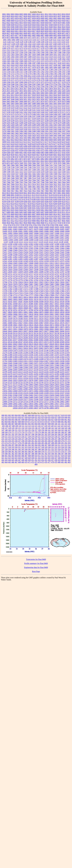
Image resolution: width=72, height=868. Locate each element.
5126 (42, 108)
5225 (59, 118)
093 (33, 424)
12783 (41, 280)
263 (39, 441)
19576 (62, 323)
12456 (52, 255)
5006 (51, 93)
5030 (13, 97)
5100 (9, 106)
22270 (10, 374)
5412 (38, 133)
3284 (68, 91)
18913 (52, 312)
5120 (17, 108)
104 (69, 424)
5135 (8, 110)
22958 (62, 387)
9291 (30, 219)
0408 (51, 21)
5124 (34, 108)
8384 (21, 208)
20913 (15, 348)
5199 (42, 116)
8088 (8, 195)
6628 (4, 155)
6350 (59, 148)
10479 (36, 229)
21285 (10, 353)
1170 (63, 44)
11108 (11, 242)
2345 (34, 84)
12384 (67, 246)
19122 (52, 316)
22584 (52, 378)
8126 (42, 195)
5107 (38, 106)
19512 (52, 323)
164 (59, 430)
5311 (21, 127)
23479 (15, 397)
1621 (68, 63)
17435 (46, 291)
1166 (46, 44)
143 (59, 428)
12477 (57, 257)
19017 (26, 314)
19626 (36, 325)
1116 (34, 40)
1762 (42, 72)
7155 (55, 167)
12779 (20, 280)
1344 (42, 52)
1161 (25, 44)
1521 (13, 59)
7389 (21, 176)
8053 (38, 193)
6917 (21, 161)
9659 (25, 223)
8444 (21, 210)
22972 (10, 389)
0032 (42, 16)
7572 (51, 180)
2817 (25, 89)
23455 (67, 395)
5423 (17, 135)
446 (16, 460)
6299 (30, 146)
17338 (57, 289)
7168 (34, 170)
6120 (38, 142)
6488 (51, 153)
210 (3, 437)
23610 (57, 399)
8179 (30, 199)
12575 (62, 261)
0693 (59, 29)
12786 (57, 280)
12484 (26, 259)
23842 (15, 404)
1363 (13, 55)
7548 (64, 178)
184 (56, 432)
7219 (42, 172)
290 (59, 443)
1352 (8, 55)
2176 (34, 80)
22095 (15, 370)
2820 (38, 89)
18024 (31, 297)
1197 (21, 46)
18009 (15, 297)
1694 (25, 69)
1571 (34, 61)
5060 (55, 99)
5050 (21, 99)
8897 (34, 214)
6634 (30, 155)
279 (23, 443)
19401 (5, 323)
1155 (67, 42)
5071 (30, 101)
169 (6, 432)
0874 (4, 35)
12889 (67, 285)
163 (56, 430)
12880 (26, 285)
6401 (21, 153)
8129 (51, 195)
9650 (8, 223)
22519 (5, 378)
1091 (5, 40)
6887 (59, 159)
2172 (17, 80)
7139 (17, 167)
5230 (13, 121)
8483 (21, 212)
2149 (59, 76)
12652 (57, 270)
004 (16, 415)
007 (26, 415)
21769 (62, 359)
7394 (25, 176)
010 (36, 415)
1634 (42, 65)
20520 (52, 340)
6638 (42, 155)
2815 (17, 89)
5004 (42, 93)
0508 (8, 25)
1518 (68, 57)
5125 (38, 108)
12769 (52, 278)
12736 (20, 276)
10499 (5, 231)
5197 (34, 116)
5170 (59, 112)
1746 (42, 69)
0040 (64, 16)
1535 (47, 59)
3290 (25, 93)
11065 (67, 236)
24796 (46, 408)
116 (39, 426)
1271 (13, 48)
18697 (41, 308)
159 (43, 430)
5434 (42, 135)
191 (10, 434)
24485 (67, 406)
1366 (25, 55)
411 (39, 456)
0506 (68, 23)
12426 (20, 253)
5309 (13, 127)
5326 (8, 129)
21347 (52, 353)
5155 (64, 110)
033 (43, 417)
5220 (38, 118)
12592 (67, 261)
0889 (51, 35)
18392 (41, 304)
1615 (47, 63)
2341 (17, 84)
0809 (8, 31)
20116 (20, 333)
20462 (31, 340)
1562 (64, 59)
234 (13, 439)
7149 (30, 167)
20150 (5, 336)
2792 (38, 87)
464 (6, 462)
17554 (41, 293)
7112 (68, 165)
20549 (26, 342)
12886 (57, 285)
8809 (13, 214)
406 (23, 456)
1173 (8, 46)
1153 (59, 42)
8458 (38, 210)
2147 (51, 76)
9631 (47, 221)
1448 (42, 55)
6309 (4, 148)
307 (46, 445)
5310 (17, 127)
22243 (52, 372)
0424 (13, 23)
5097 (68, 104)
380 (6, 454)
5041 (59, 97)
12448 (10, 255)
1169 (59, 44)
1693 (21, 69)
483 (69, 462)
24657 (36, 408)
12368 (57, 244)
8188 (55, 199)
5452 (17, 138)
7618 (42, 184)
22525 (10, 378)
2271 (34, 82)
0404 (34, 21)
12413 (36, 250)
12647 (31, 270)
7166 (25, 170)
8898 (38, 214)
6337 (42, 148)
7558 (21, 180)
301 (26, 445)
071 (29, 422)
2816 (21, 89)
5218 (34, 118)
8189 (59, 199)
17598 (52, 293)
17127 (36, 287)
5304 (59, 125)
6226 (21, 144)
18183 (62, 299)
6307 (64, 146)
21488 (5, 357)
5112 (55, 106)
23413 (36, 395)
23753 (41, 402)
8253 (68, 204)
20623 (41, 344)
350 (46, 449)
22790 (26, 385)
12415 (41, 250)
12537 (62, 259)
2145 (42, 76)
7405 (42, 176)
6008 (42, 138)
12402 (57, 248)
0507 (4, 25)
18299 (31, 302)
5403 (21, 133)
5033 (25, 97)
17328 (52, 289)
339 (10, 449)
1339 (25, 52)
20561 (31, 342)
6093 (47, 140)
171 (13, 432)
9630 (42, 221)
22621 (67, 378)
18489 (15, 306)
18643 (10, 308)
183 (53, 432)
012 (43, 415)
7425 (64, 176)
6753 (42, 157)
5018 (34, 95)
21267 (67, 350)
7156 (59, 167)
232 (6, 439)
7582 (68, 180)
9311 (8, 221)
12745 (46, 276)
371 (46, 452)
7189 (4, 172)
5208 (59, 116)
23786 (57, 402)
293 (69, 443)
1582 (13, 63)
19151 (5, 319)
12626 (57, 265)
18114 (41, 299)
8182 (38, 199)
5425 (25, 135)
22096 (20, 370)
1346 (51, 52)
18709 (46, 308)
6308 (68, 146)
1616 (51, 63)
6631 (17, 155)
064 (6, 422)
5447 (64, 135)
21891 (5, 365)
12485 (31, 259)
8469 (55, 210)
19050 (46, 314)
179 (39, 432)
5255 (47, 123)
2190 (8, 82)
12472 (36, 257)
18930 (62, 312)
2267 (17, 82)
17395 (20, 291)
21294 (26, 353)
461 (66, 460)
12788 (67, 280)
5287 (21, 125)
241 (36, 439)
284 (39, 443)
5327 (13, 129)
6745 (8, 157)
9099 (34, 216)
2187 (64, 80)
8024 (13, 193)
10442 (36, 227)
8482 (17, 212)
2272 (38, 82)
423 (10, 458)
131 (20, 428)
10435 (15, 227)
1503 (17, 57)
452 (36, 460)
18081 (5, 299)
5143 (42, 110)
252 (3, 441)
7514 (34, 178)
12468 (26, 257)
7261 (30, 174)
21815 (31, 361)
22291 (31, 374)
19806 (36, 327)
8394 (47, 208)
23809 (10, 404)
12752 (10, 278)
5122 (25, 108)
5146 (55, 110)
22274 (15, 374)
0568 (51, 25)
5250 (30, 123)
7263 (38, 174)
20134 (36, 333)
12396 (36, 248)
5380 (8, 131)
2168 (68, 78)
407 (26, 456)
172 (16, 432)
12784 (46, 280)
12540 (67, 259)
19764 (31, 327)
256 (16, 441)
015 (52, 415)
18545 (26, 306)
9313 (17, 221)
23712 (15, 402)
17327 (46, 289)
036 (53, 417)
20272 (15, 338)
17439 (52, 291)
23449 (57, 395)
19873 (57, 327)
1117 (38, 40)
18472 (10, 306)
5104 (26, 106)
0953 (68, 35)
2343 (25, 84)
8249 (59, 204)
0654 (34, 29)
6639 (47, 155)
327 (39, 447)
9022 (68, 214)
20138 (57, 333)
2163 (47, 78)
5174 (8, 114)
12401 (52, 248)
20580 (57, 342)
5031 (17, 97)
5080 (68, 101)
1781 (38, 74)
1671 (8, 67)
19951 (15, 329)
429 (29, 458)
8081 (59, 193)
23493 (36, 397)
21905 (20, 365)
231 (3, 439)
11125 (56, 242)
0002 (8, 14)
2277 (59, 82)
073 (36, 422)
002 (10, 415)
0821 (17, 31)
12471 (31, 257)
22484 (41, 376)
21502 (31, 357)
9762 (35, 225)
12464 (20, 257)
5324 (68, 127)
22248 (57, 372)
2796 (51, 87)
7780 (34, 189)
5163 (30, 112)
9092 (17, 216)
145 (66, 428)
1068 (21, 38)
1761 (38, 72)
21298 (31, 353)
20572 (41, 342)
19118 (46, 316)
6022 (8, 140)
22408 (62, 374)
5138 (21, 110)
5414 (47, 133)
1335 (8, 52)
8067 (51, 193)
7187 (64, 170)
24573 (26, 408)
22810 (41, 385)
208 (66, 434)
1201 (38, 46)
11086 (46, 238)
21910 (26, 365)
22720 (62, 380)
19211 (36, 319)
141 (53, 428)
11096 (16, 240)
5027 (68, 95)
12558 (46, 261)
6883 (47, 159)
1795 (21, 76)
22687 (36, 380)
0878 (21, 35)
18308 (41, 302)
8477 (4, 212)
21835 (57, 361)
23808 (5, 404)
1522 (17, 59)
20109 (10, 333)
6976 (17, 163)
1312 (4, 50)
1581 (8, 63)
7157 (64, 167)
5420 (4, 135)
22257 (67, 372)
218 (29, 437)
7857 (13, 191)
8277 (13, 206)
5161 (21, 112)
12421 (5, 253)
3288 (17, 93)
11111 (21, 242)
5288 (25, 125)
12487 (36, 259)
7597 (38, 182)
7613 (30, 184)
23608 (52, 399)
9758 (22, 225)
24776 (41, 408)
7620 (51, 184)
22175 (57, 370)
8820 (17, 214)
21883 (57, 363)
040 (66, 417)
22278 (20, 374)
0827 (34, 31)
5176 (17, 114)
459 (59, 460)
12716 (26, 274)
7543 (51, 178)
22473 (26, 376)
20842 (62, 346)
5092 (51, 104)
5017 (30, 95)
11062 (56, 236)
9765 (48, 225)
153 (23, 430)
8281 (21, 206)
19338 (26, 321)
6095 (55, 140)
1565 (8, 61)
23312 (52, 393)
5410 (30, 133)
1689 (8, 69)
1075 (30, 38)
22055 (46, 368)
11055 (41, 236)
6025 (21, 140)
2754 (55, 84)
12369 (62, 244)
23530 (67, 397)
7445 (8, 178)
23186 (15, 393)
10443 (41, 227)
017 (59, 415)
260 (29, 441)
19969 (20, 329)
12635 (36, 267)
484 (36, 464)
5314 (25, 127)
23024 (36, 389)
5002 (34, 93)
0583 (8, 27)
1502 (13, 57)
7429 (4, 178)
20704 (31, 346)
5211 (4, 118)
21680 (36, 359)
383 (16, 454)
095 (39, 424)
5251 (34, 123)
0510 (17, 25)
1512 (42, 57)
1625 (17, 65)
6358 (21, 150)
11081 (26, 238)
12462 (15, 257)
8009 (68, 191)
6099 (4, 142)
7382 (13, 176)
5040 (55, 97)
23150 (5, 393)
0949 (64, 35)
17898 (52, 295)
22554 (26, 378)
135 (33, 428)
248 (59, 439)
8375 (64, 206)
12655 (5, 272)
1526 (34, 59)
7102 (55, 165)
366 (29, 452)
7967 (42, 191)
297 (13, 445)
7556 (13, 180)
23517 (57, 397)
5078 (59, 101)
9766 (52, 225)
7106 (59, 165)
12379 (41, 246)
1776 (17, 74)
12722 (36, 274)
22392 (57, 374)
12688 (31, 272)
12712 (15, 274)
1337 (17, 52)
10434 (10, 227)
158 (39, 430)
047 (20, 420)
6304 (51, 146)
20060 (36, 331)
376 (63, 452)
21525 (41, 357)
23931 (62, 404)
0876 (13, 35)
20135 (41, 333)
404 (16, 456)
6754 (47, 157)
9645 (68, 221)
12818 (20, 282)
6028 (34, 140)
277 (16, 443)
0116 (17, 21)
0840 (17, 33)
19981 (36, 329)
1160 (21, 44)
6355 (8, 150)
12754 (15, 278)
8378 (68, 206)
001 (6, 415)
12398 (41, 248)
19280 (57, 319)
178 (36, 432)
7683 (4, 189)
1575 (51, 61)
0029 (30, 16)
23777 (46, 402)
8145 (17, 197)
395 (56, 454)
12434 (52, 253)
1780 (34, 74)
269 (59, 441)
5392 (51, 131)
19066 (67, 314)
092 (29, 424)
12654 (67, 270)
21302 (36, 353)
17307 (31, 289)
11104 (56, 240)
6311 (13, 148)
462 (69, 460)
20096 (62, 331)
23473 (10, 397)
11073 (10, 238)
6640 (51, 155)
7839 (64, 189)
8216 (21, 204)
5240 (55, 121)
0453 (21, 23)
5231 (17, 121)
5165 (38, 112)
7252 (4, 174)
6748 (21, 157)
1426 (34, 55)
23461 (5, 397)
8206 (47, 201)
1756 (17, 72)
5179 (30, 114)
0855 (47, 33)
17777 (31, 295)
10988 (57, 231)
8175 (17, 199)
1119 (46, 40)
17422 (31, 291)
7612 (25, 184)
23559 (20, 399)
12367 (52, 244)
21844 (5, 363)
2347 (42, 84)
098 (49, 424)
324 (29, 447)
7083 (8, 165)
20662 (10, 346)
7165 (21, 170)
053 (39, 420)
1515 (55, 57)
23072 (26, 391)
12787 (62, 280)
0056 (25, 18)
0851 (30, 33)
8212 (4, 204)
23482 (20, 397)
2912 (64, 89)
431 (36, 458)
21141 (36, 350)
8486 (30, 212)
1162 (30, 44)
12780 (26, 280)
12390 (20, 248)
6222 (4, 144)
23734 (26, 402)
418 (62, 456)
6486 (47, 153)
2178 (38, 80)
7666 (47, 187)
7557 (17, 180)
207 (63, 434)
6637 (38, 155)
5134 (4, 110)
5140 (30, 110)
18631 (5, 308)
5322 (59, 127)
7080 (64, 163)
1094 (17, 40)
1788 (68, 74)
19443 (31, 323)
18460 (67, 304)
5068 (21, 101)
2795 (47, 87)
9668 (42, 223)
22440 (10, 376)
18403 (46, 304)
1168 (55, 44)
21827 (46, 361)
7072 (42, 163)
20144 (62, 333)
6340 (55, 148)
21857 (20, 363)
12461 (10, 257)
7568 (42, 180)
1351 (4, 55)
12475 (46, 257)
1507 (25, 57)
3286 (8, 93)
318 (10, 447)
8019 (8, 193)
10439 (31, 227)
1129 (21, 42)
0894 (59, 35)
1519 (4, 59)
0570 (59, 25)
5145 (51, 110)
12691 (36, 272)
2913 (68, 89)
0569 (55, 25)
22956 (57, 387)
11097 (21, 240)
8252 (64, 204)
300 (23, 445)
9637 (59, 221)
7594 (25, 182)
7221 (51, 172)
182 (49, 432)
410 (36, 456)
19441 (26, 323)
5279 (59, 123)
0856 (51, 33)
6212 (55, 142)
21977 (10, 368)
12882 (36, 285)
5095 (64, 104)
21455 (41, 355)
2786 (13, 87)
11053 (31, 236)
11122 (51, 242)
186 (63, 432)
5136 (13, 110)
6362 (38, 150)
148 (6, 430)
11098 (26, 240)
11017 (5, 236)
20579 (52, 342)
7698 (13, 189)
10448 (46, 227)
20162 (10, 336)
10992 (10, 233)
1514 (51, 57)
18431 (57, 304)
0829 (42, 31)
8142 (4, 197)
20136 (46, 333)
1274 (25, 48)
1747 (47, 69)
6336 (38, 148)
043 (6, 420)
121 (55, 426)
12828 (5, 285)
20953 (36, 348)
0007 (30, 14)
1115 (30, 40)
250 (66, 439)
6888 (64, 159)
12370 (67, 244)
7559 (25, 180)
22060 (52, 368)
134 (29, 428)
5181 (38, 114)
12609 (36, 263)
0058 (34, 18)
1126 (9, 42)
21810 (20, 361)
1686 (64, 67)
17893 (46, 295)
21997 (31, 368)
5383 (17, 131)
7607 (8, 184)
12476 (52, 257)
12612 (52, 263)
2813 (8, 89)
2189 (4, 82)
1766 (59, 72)
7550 (68, 178)
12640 (62, 267)
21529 (46, 357)
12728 (62, 274)
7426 (68, 176)
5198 (38, 116)
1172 (4, 46)
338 (6, 449)
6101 (9, 142)
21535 (52, 357)
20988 (57, 348)
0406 (42, 21)
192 (13, 434)
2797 (55, 87)
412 (43, 456)
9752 (5, 225)
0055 (21, 18)
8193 (68, 199)
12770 (57, 278)
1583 (17, 63)
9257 (59, 216)
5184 (51, 114)
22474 (31, 376)
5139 (25, 110)
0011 (42, 14)
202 (46, 434)
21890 (67, 363)
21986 (20, 368)
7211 (17, 172)
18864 (36, 312)
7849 (4, 191)
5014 (17, 95)
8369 (51, 206)
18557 (36, 306)
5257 (51, 123)
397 (63, 454)
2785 (8, 87)
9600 (34, 221)
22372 (52, 374)
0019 (4, 16)
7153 (47, 167)
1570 (30, 61)
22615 (62, 378)
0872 (64, 33)
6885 (55, 159)
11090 (56, 238)
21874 (41, 363)
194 (20, 434)
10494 (57, 229)
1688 (4, 69)
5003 (38, 93)
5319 (47, 127)
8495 (38, 212)
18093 (15, 299)
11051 (26, 236)
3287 (13, 93)
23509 (46, 397)
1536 (51, 59)
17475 (67, 291)
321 (20, 447)
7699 (17, 189)
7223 (59, 172)
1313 (8, 50)
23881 (52, 404)
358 (3, 452)
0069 (13, 21)
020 (69, 415)
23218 (26, 393)
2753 (51, 84)
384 (20, 454)
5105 (30, 106)
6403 (25, 153)
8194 (4, 201)
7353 (64, 174)
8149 (25, 197)
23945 (10, 406)
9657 (21, 223)
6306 (59, 146)
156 (33, 430)
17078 (26, 287)
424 (13, 458)
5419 (68, 133)
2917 (17, 91)
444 (10, 460)
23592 (31, 399)
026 (20, 417)
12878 (15, 285)
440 (66, 458)
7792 (42, 189)
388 (33, 454)
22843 (62, 385)
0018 (68, 14)
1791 (13, 76)
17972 (10, 297)
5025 (59, 95)
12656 (10, 272)
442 (3, 460)
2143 (34, 76)
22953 (52, 387)
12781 (31, 280)
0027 (21, 16)
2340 (13, 84)
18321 (52, 302)
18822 (67, 310)
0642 (59, 27)
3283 (64, 91)
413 (46, 456)
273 (3, 443)
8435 (13, 210)
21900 (10, 365)
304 (36, 445)
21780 (67, 359)
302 (29, 445)
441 (69, 458)
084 (3, 424)
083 (69, 422)
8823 (21, 214)
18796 (41, 310)
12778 (15, 280)
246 (53, 439)
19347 (36, 321)
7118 (4, 167)
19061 (52, 314)
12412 (31, 250)
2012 (30, 76)
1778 (25, 74)
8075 (55, 193)
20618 (26, 344)
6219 (63, 142)
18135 (46, 299)
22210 (15, 372)
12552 (41, 261)
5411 (34, 133)
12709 (5, 274)
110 (20, 426)
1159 (17, 44)
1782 (42, 74)
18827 (5, 312)
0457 (38, 23)
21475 (57, 355)
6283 (13, 146)
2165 (55, 78)
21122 (31, 350)
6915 (13, 161)
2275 (51, 82)
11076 (21, 238)
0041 (68, 16)
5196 (30, 116)
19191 (26, 319)
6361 (34, 150)
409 (33, 456)
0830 (47, 31)
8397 (55, 208)
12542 (10, 261)
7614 (34, 184)
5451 (13, 138)
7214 (30, 172)
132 (23, 428)
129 (13, 428)
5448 (68, 135)
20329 (41, 338)
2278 (64, 82)
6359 (25, 150)
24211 (46, 406)
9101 (38, 216)
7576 (59, 180)
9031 (4, 216)
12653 (62, 270)
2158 (30, 78)
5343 (51, 129)
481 (63, 462)
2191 (13, 82)
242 (39, 439)
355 (63, 449)
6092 (42, 140)
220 (36, 437)
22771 (10, 385)
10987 (52, 231)
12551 (36, 261)
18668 (26, 308)
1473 (4, 57)
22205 (10, 372)
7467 (21, 178)
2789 (25, 87)
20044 (15, 331)
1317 (25, 50)
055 (46, 420)
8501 (55, 212)
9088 (8, 216)
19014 (20, 314)
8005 (59, 191)
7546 (55, 178)
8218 (30, 204)
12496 (52, 259)
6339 (51, 148)
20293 (31, 338)
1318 (30, 50)
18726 (57, 308)
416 (56, 456)
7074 (47, 163)
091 (26, 424)
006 (23, 415)
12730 (5, 276)
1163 (34, 44)
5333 (38, 129)
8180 (34, 199)
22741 (31, 382)
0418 (55, 21)
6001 (30, 138)
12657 (15, 272)
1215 (59, 46)
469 (23, 462)
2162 (42, 78)
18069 (67, 297)
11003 (47, 233)
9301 (51, 219)
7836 (59, 189)
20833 (57, 346)
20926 (26, 348)
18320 (46, 302)
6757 (59, 157)
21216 (57, 350)
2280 (4, 84)
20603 (15, 344)
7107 (64, 165)
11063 (62, 236)
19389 (62, 321)
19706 (62, 325)
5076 (51, 101)
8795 (8, 214)
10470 (26, 229)
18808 (46, 310)
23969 (31, 406)
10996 (26, 233)
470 (26, 462)
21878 (46, 363)
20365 (10, 340)
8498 (47, 212)
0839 (13, 33)
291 (63, 443)
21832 (52, 361)
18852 (20, 312)
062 (69, 420)
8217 (25, 204)
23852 (26, 404)
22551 (20, 378)
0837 (8, 33)
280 (26, 443)
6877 (30, 159)
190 (6, 434)
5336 (47, 129)
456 (49, 460)
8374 (59, 206)
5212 (8, 118)
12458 (62, 255)
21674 (26, 359)
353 (56, 449)
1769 (4, 74)
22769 (5, 385)
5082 (8, 104)
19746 (20, 327)
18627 (67, 306)
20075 (41, 331)
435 (49, 458)
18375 (26, 304)
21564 (62, 357)
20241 (57, 336)
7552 (4, 180)
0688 (38, 29)
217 (26, 437)
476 (46, 462)
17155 (46, 287)
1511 (38, 57)
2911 (59, 89)
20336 (52, 338)
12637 (46, 267)
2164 (51, 78)
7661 (34, 187)
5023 (51, 95)
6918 (25, 161)
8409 (4, 210)
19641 (41, 325)
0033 (47, 16)
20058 (31, 331)
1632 (34, 65)
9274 (13, 219)
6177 (46, 142)
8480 (8, 212)
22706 (52, 380)
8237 (47, 204)
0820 (13, 31)
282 (33, 443)
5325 (4, 129)
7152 (42, 167)
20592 (67, 342)
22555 (31, 378)
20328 (36, 338)
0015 (59, 14)
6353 (68, 148)
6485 (42, 153)
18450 (62, 304)
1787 (64, 74)
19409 (10, 323)
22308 (41, 374)
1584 (21, 63)
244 (46, 439)
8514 (68, 212)
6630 (13, 155)
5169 (55, 112)
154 (26, 430)
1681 (42, 67)
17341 (62, 289)
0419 (59, 21)
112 (26, 426)
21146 (46, 350)
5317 (38, 127)
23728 (20, 402)
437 (56, 458)
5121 (21, 108)
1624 (13, 65)
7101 (51, 165)
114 (33, 426)
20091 (57, 331)
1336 (13, 52)
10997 (31, 233)
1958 (25, 76)
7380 (8, 176)
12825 (57, 282)
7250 (64, 172)
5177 (21, 114)
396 (59, 454)
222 (43, 437)
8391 (34, 208)
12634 (31, 267)
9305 (68, 219)
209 (69, 434)
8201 (30, 201)
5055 (38, 99)
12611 (46, 263)
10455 (57, 227)
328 (43, 447)
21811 (26, 361)
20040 (5, 331)
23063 (10, 391)
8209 (59, 201)
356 (66, 449)
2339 (8, 84)
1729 (38, 69)
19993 (41, 329)
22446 (15, 376)
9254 (51, 216)
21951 (52, 365)
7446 (13, 178)
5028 (4, 97)
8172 (4, 199)
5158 (8, 112)
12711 (10, 274)
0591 (21, 27)
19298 (67, 319)
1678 (34, 67)
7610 (17, 184)
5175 (13, 114)
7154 (51, 167)
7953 (34, 191)
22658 (20, 380)
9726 (51, 223)
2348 (47, 84)
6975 (13, 163)
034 (46, 417)
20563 (36, 342)
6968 (68, 161)
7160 (8, 170)
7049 (21, 163)
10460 (5, 229)
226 (56, 437)
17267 (20, 289)
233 (10, 439)
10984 (36, 231)
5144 (47, 110)
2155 (17, 78)
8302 (34, 206)
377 (66, 452)
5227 (68, 118)
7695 (8, 189)
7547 (59, 178)
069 (23, 422)
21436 (31, 355)
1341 (34, 52)
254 (10, 441)
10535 (10, 231)
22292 (36, 374)
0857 (55, 33)
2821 (42, 89)
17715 (15, 295)
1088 (59, 38)
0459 (47, 23)
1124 (67, 40)
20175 (20, 336)
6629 (8, 155)
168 (3, 432)
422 (6, 458)
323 (26, 447)
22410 (67, 374)
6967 (64, 161)
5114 (64, 106)
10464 (20, 229)
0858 (59, 33)
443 (6, 460)
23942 (5, 406)
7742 (30, 189)
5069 (25, 101)
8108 (17, 195)
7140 (21, 167)
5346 (59, 129)
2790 (30, 87)
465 (10, 462)
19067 (5, 316)
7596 (34, 182)
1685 (59, 67)
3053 (21, 91)
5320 (51, 127)
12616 (5, 265)
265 (46, 441)
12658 (20, 272)
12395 (31, 248)
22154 (41, 370)
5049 (17, 99)
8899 (42, 214)
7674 (64, 187)
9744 (59, 223)
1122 (59, 40)
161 (49, 430)
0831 (51, 31)
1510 (34, 57)
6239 (38, 144)
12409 (15, 250)
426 (20, 458)
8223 (34, 204)
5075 (47, 101)
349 (43, 449)
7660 (30, 187)
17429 (41, 291)
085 (6, 424)
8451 (34, 210)
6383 (55, 150)
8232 (42, 204)
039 (63, 417)
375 (59, 452)
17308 (36, 289)
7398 (30, 176)
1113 (22, 40)
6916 (17, 161)
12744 (41, 276)
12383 (62, 246)
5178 (25, 114)
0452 (17, 23)
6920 (34, 161)
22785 (20, 385)
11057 (46, 236)
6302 (42, 146)
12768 (46, 278)
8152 (34, 197)
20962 (41, 348)
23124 (62, 391)
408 (29, 456)
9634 (55, 221)
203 (49, 434)
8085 (68, 193)
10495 (62, 229)
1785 (55, 74)
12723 (41, 274)
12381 (52, 246)
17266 (15, 289)
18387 (36, 304)
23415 (41, 395)
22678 (31, 380)
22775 (15, 385)
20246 (62, 336)
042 (3, 420)
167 (69, 430)
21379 (67, 353)
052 (36, 420)
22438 (5, 376)
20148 (67, 333)
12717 (31, 274)
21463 (46, 355)
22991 (31, 389)
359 (6, 452)
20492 (41, 340)
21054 (10, 350)
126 (3, 428)
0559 (30, 25)
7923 (25, 191)
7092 (38, 165)
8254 (4, 206)
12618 (15, 265)
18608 (62, 306)
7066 (34, 163)
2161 (38, 78)
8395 (51, 208)
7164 (17, 170)
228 (62, 437)
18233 (5, 302)
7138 (13, 167)
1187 (13, 46)
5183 (47, 114)
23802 (62, 402)
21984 (15, 368)
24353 (57, 406)
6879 (34, 159)
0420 (64, 21)
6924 (51, 161)
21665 (15, 359)
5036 (38, 97)
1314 (13, 50)
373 (53, 452)
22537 (15, 378)
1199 (29, 46)
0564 (34, 25)
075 (43, 422)
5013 (13, 95)
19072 (10, 316)
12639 (57, 267)
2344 (30, 84)
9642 (64, 221)
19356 (41, 321)
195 (23, 434)
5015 (21, 95)
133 (26, 428)
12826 (62, 282)
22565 (41, 378)
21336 (46, 353)
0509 (13, 25)
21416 (15, 355)
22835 (57, 385)
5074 (42, 101)
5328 (17, 129)
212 (9, 437)
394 (53, 454)
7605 (68, 182)
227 (59, 437)
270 (63, 441)
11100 (36, 240)
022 (6, 417)
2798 (59, 87)
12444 (57, 253)
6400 (17, 153)
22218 (26, 372)
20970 (46, 348)
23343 (67, 393)
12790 (5, 282)
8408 (68, 208)
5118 (8, 108)
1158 (13, 44)
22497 (57, 376)
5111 (51, 106)
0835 (68, 31)
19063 (57, 314)
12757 (26, 278)
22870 (10, 387)
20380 (20, 340)
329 (46, 447)
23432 (46, 395)
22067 (62, 368)
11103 (51, 240)
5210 (68, 116)
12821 (36, 282)
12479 (67, 257)
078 (53, 422)
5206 (51, 116)
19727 (10, 327)
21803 (10, 361)
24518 (20, 408)
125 (69, 426)
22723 (67, 380)
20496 (46, 340)
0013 (51, 14)
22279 (26, 374)
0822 (21, 31)
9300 (47, 219)
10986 (46, 231)
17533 (20, 293)
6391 (59, 150)
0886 (38, 35)
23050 (62, 389)
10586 (15, 231)
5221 (42, 118)
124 (65, 426)
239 (29, 439)
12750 (67, 276)
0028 (25, 16)
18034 (41, 297)
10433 (5, 227)
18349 (5, 304)
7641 (68, 184)
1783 (47, 74)
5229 (8, 121)
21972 (67, 365)
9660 (30, 223)
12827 (67, 282)
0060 (42, 18)
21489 (10, 357)
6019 (64, 138)
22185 (62, 370)
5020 (42, 95)
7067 (38, 163)
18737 (62, 308)
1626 (21, 65)
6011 (51, 138)
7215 (34, 172)
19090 (26, 316)
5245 (8, 123)
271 (66, 441)
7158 (68, 167)
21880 (52, 363)
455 (46, 460)
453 (39, 460)
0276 (25, 21)
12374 (20, 246)
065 (10, 422)
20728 (41, 346)
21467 (52, 355)
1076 (34, 38)
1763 (47, 72)
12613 (57, 263)
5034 (30, 97)
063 (3, 422)
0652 (30, 29)
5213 (13, 118)
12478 (62, 257)
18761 (15, 310)
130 (16, 428)
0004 (17, 14)
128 (10, 428)
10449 (52, 227)
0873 (68, 33)
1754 (8, 72)
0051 (4, 18)
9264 (68, 216)
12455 (46, 255)
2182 (55, 80)
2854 (51, 89)
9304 (64, 219)
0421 (68, 21)
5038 (47, 97)
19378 (57, 321)
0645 (4, 29)
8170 (68, 197)
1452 (59, 55)
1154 (63, 42)
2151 (68, 76)
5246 (13, 123)
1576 (55, 61)
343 (23, 449)
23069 (15, 391)
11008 (57, 233)
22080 (67, 368)
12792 (15, 282)
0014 (55, 14)
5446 (59, 135)
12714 (20, 274)
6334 (30, 148)
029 (29, 417)
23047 (52, 389)
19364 (52, 321)
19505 (46, 323)
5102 (17, 106)
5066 (13, 101)
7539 (47, 178)
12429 (31, 253)
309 (53, 445)
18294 (26, 302)
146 (69, 428)
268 (56, 441)
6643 (64, 155)
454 (43, 460)
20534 (10, 342)
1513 (47, 57)
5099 (4, 106)
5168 (51, 112)
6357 (17, 150)
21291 (20, 353)
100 (56, 424)
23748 (31, 402)
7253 (8, 174)
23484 (26, 397)
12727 (57, 274)
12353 (5, 244)
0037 (59, 16)
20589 (62, 342)
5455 (25, 138)
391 (43, 454)
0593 (30, 27)
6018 (59, 138)
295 (6, 445)
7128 (8, 167)
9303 (59, 219)
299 (20, 445)
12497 (57, 259)
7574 (55, 180)
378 (69, 452)
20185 (26, 336)
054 (43, 420)
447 (20, 460)
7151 (38, 167)
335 (66, 447)
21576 (67, 357)
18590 (46, 306)
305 (39, 445)
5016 (25, 95)
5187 (59, 114)
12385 (5, 248)
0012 (47, 14)
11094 (11, 240)
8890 (25, 214)
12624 (46, 265)
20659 (5, 346)
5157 (4, 112)
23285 (41, 393)
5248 (21, 123)
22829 (52, 385)
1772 (13, 74)
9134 (47, 216)
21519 (36, 357)
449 (26, 460)
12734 (15, 276)
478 (53, 462)
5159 (13, 112)
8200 (25, 201)
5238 (47, 121)
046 (16, 420)
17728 (20, 295)
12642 (5, 270)
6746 (13, 157)
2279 (68, 82)
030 (33, 417)
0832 (55, 31)
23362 (10, 395)
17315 (41, 289)
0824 (30, 31)
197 (29, 434)
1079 (47, 38)
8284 (25, 206)
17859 (36, 295)
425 (16, 458)
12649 (41, 270)
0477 (51, 23)
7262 (34, 174)
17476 (5, 293)
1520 (8, 59)
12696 (41, 272)
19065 (62, 314)
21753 (57, 359)
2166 (59, 78)
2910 (55, 89)
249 (63, 439)
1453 (64, 55)
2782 (64, 84)
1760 (34, 72)
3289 (21, 93)
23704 (10, 402)
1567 (17, 61)
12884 (46, 285)
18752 (5, 310)
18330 (62, 302)
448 (23, 460)
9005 (51, 214)
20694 (20, 346)
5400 (8, 133)
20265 (5, 338)
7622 (55, 184)
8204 (38, 201)
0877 (17, 35)
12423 (10, 253)
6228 (30, 144)
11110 (16, 242)
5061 (59, 99)
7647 (8, 187)
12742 (36, 276)
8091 (13, 195)
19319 (15, 321)
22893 (20, 387)
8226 (38, 204)
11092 (67, 238)
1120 (51, 40)
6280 (68, 144)
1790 (8, 76)
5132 (64, 108)
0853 (38, 33)
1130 (25, 42)
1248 (68, 46)
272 (69, 441)
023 (10, 417)
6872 (17, 159)
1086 (51, 38)
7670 (55, 187)
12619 (20, 265)
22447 (20, 376)
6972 (8, 163)
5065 (8, 101)
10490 (52, 229)
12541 (5, 261)
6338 (47, 148)
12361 (20, 244)
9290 (25, 219)
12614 (62, 263)
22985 (26, 389)
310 (56, 445)
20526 (57, 340)
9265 (4, 219)
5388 (34, 131)
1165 (42, 44)
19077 (15, 316)
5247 (17, 123)
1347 (55, 52)
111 (23, 426)
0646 (8, 29)
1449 (47, 55)
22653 (15, 380)
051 (33, 420)
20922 (20, 348)
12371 (5, 246)
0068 (8, 21)
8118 (25, 195)
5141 (34, 110)
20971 (52, 348)
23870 (46, 404)
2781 (59, 84)
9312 (13, 221)
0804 (64, 29)
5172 (68, 112)
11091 (62, 238)
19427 (20, 323)
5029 (8, 97)
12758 (31, 278)
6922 (42, 161)
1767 (64, 72)
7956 (38, 191)
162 (53, 430)
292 (66, 443)
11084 (36, 238)
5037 (42, 97)
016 (56, 415)
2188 (68, 80)
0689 (42, 29)
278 (20, 443)
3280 (51, 91)
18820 (57, 310)
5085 (21, 104)
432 (39, 458)
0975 (8, 38)
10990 (67, 231)
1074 (25, 38)
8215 (17, 204)
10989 (62, 231)
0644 (68, 27)
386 (26, 454)
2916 (13, 91)
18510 (20, 306)
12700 (46, 272)
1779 (30, 74)
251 (69, 439)
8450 (30, 210)
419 (66, 456)
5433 (38, 135)
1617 (55, 63)
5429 (34, 135)
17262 (10, 289)
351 (49, 449)
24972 (57, 408)
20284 (26, 338)
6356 (13, 150)
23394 (26, 395)
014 (49, 415)
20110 (15, 333)
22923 (36, 387)
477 (49, 462)
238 (26, 439)
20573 (46, 342)
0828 (38, 31)
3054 (25, 91)
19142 (67, 316)
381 (10, 454)
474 (39, 462)
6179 (51, 142)
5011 (4, 95)
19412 (15, 323)
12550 (31, 261)
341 (16, 449)
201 (43, 434)
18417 (52, 304)
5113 (59, 106)
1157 (9, 44)
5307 (4, 127)
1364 (17, 55)
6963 (59, 161)
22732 (20, 382)
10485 (41, 229)
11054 (36, 236)
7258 (21, 174)
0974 (4, 38)
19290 (62, 319)
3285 (4, 93)
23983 (36, 406)
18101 (31, 299)
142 (56, 428)
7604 (64, 182)
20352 (62, 338)
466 (13, 462)
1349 (64, 52)
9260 (64, 216)
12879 (20, 285)
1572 (38, 61)
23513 (52, 397)
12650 (46, 270)
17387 (15, 291)
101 (59, 424)
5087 (30, 104)
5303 (55, 125)
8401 (59, 208)
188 (69, 432)
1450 (51, 55)
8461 (42, 210)
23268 (31, 393)
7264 (42, 174)
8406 (64, 208)
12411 (26, 250)
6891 (4, 161)
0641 (55, 27)
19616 (31, 325)
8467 (51, 210)
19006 (15, 314)
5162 (25, 112)
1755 (13, 72)
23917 (57, 404)
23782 (52, 402)
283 (36, 443)
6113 (21, 142)
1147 (34, 42)
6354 (4, 150)
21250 (62, 350)
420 (69, 456)
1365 (21, 55)
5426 (30, 135)
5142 (38, 110)
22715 (57, 380)
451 (33, 460)
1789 (4, 76)
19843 (46, 327)
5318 (42, 127)
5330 (25, 129)
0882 (34, 35)
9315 (21, 221)
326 (36, 447)
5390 (42, 131)
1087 (55, 38)
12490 (41, 259)
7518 (38, 178)
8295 (30, 206)
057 (53, 420)
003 (13, 415)
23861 (36, 404)
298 (16, 445)
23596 (36, 399)
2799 (64, 87)
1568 (21, 61)
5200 (47, 116)
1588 (38, 63)
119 (49, 426)
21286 (15, 353)
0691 (51, 29)
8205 (42, 201)
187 (66, 432)
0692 (55, 29)
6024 (17, 140)
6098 (68, 140)
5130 (55, 108)
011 (39, 415)
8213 (8, 204)
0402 (30, 21)
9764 (44, 225)
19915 (10, 329)
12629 (5, 267)
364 (23, 452)
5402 (17, 133)
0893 (55, 35)
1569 (25, 61)
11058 (51, 236)
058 (56, 420)
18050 (46, 297)
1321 (38, 50)
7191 (13, 172)
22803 (31, 385)
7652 (21, 187)
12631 (15, 267)
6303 (47, 146)
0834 (64, 31)
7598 (42, 182)
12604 (10, 263)
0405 (38, 21)
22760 (67, 382)
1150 (46, 42)
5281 (68, 123)
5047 (8, 99)
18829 (10, 312)
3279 (47, 91)
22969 (67, 387)
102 (63, 424)
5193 (17, 116)
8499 (51, 212)
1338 (21, 52)
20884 (5, 348)
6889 (68, 159)
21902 (15, 365)
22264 (5, 374)
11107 (6, 242)
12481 (10, 259)
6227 (25, 144)
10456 (62, 227)
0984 (13, 38)
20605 (20, 344)
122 (59, 426)
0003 (13, 14)
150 (13, 430)
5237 (42, 121)
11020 (21, 236)
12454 (41, 255)
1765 (55, 72)
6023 (13, 140)
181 (46, 432)
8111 (21, 195)
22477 (36, 376)
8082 (64, 193)
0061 (47, 18)
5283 (8, 125)
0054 (17, 18)
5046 (4, 99)
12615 (67, 263)
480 (59, 462)
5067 (17, 101)
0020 (8, 16)
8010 (4, 193)
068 (20, 422)
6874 (25, 159)
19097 (31, 316)
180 (43, 432)
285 (43, 443)
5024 (55, 95)
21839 (67, 361)
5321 (55, 127)
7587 (13, 182)
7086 (21, 165)
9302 (55, 219)
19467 (41, 323)
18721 (52, 308)
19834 (41, 327)
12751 (5, 278)
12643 (10, 270)
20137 (52, 333)
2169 (4, 80)
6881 (38, 159)
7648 (13, 187)
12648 (36, 270)
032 (39, 417)
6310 (8, 148)
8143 (8, 197)
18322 (57, 302)
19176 (15, 319)
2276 (55, 82)
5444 (51, 135)
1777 (21, 74)
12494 (46, 259)
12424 (15, 253)
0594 (34, 27)
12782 (36, 280)
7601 (55, 182)
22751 (46, 382)
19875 (62, 327)
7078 (55, 163)
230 (69, 437)
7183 (47, 170)
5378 (4, 131)
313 (66, 445)
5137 (17, 110)
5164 (34, 112)
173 (20, 432)
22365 (46, 374)
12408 (10, 250)
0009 (34, 14)
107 (10, 426)
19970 (26, 329)
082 (66, 422)
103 (66, 424)
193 (16, 434)
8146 (21, 197)
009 (33, 415)
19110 (41, 316)
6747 (17, 157)
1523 (21, 59)
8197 (13, 201)
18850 (15, 312)
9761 (31, 225)
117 (42, 426)
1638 (55, 65)
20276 (20, 338)
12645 (20, 270)
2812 (4, 89)
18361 (10, 304)
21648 (5, 359)
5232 (21, 121)
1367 (30, 55)
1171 (67, 44)
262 (36, 441)
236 (20, 439)
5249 (25, 123)
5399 (4, 133)
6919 (30, 161)
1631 (30, 65)
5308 (8, 127)
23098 (46, 391)
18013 (20, 297)
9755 (14, 225)
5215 (21, 118)
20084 (52, 331)
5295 (30, 125)
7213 (25, 172)
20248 (67, 336)
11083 (31, 238)
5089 (38, 104)
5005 (47, 93)
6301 (38, 146)
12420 (67, 250)
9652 (13, 223)
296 (10, 445)
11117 (36, 242)
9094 (21, 216)
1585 (25, 63)
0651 (25, 29)
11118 (41, 242)
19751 (26, 327)
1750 (59, 69)
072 (33, 422)
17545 (31, 293)
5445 (55, 135)
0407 (47, 21)
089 (20, 424)
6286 (25, 146)
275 (10, 443)
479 (56, 462)
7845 (68, 189)
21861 (26, 363)
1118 (42, 40)
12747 (52, 276)
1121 (55, 40)
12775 (5, 280)
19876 (67, 327)
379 (3, 454)
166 (66, 430)
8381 (8, 208)
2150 (64, 76)
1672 (13, 67)
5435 (47, 135)
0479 (59, 23)
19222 (46, 319)
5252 (38, 123)
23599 (46, 399)
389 (36, 454)
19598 (10, 325)
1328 (64, 50)
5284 (13, 125)
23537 (5, 399)
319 (13, 447)
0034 (51, 16)
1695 (30, 69)
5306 (68, 125)
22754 (52, 382)
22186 (67, 370)
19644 (46, 325)
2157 (25, 78)
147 (3, 430)
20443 (26, 340)
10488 (46, 229)
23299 (46, 393)
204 (53, 434)
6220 (68, 142)
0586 (13, 27)
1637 (51, 65)
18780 (31, 310)
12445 (62, 253)
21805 (15, 361)
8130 (55, 195)
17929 (62, 295)
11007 (52, 233)
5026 (64, 95)
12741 (31, 276)
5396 (59, 131)
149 (10, 430)
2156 (21, 78)
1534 (42, 59)
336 (69, 447)
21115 (26, 350)
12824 (52, 282)
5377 (68, 129)
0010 (38, 14)
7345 (51, 174)
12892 (5, 287)
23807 (67, 402)
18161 (52, 299)
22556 (36, 378)
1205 (55, 46)
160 (46, 430)
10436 (20, 227)
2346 (38, 84)
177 (33, 432)
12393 (26, 248)
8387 (25, 208)
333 (59, 447)
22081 (5, 370)
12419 (62, 250)
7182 (42, 170)
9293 (34, 219)
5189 (68, 114)
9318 (25, 221)
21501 (26, 357)
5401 (13, 133)
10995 (21, 233)
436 (53, 458)
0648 (13, 29)
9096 (30, 216)
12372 (10, 246)
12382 (57, 246)
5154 (59, 110)
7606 (4, 184)
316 (3, 447)
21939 (41, 365)
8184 (47, 199)
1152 (55, 42)
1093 (13, 40)
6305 (55, 146)
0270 (21, 21)
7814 (51, 189)
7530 (42, 178)
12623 (41, 265)
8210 (64, 201)
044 (10, 420)
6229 (34, 144)
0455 (30, 23)
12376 (26, 246)
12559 (52, 261)
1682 (47, 67)
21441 (36, 355)
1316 (21, 50)
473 (36, 462)
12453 (36, 255)
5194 (21, 116)
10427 (61, 225)
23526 (62, 397)
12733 (10, 276)
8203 (34, 201)
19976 (31, 329)
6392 (64, 150)
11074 (15, 238)
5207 (55, 116)
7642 (4, 187)
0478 (55, 23)
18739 (67, 308)
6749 (25, 157)
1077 (38, 38)
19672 (52, 325)
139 (46, 428)
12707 (62, 272)
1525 (30, 59)
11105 (62, 240)
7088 (25, 165)
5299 (38, 125)
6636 (34, 155)
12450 (20, 255)
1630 (25, 65)
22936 (46, 387)
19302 (5, 321)
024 (13, 417)
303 (33, 445)
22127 (31, 370)
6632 (21, 155)
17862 (41, 295)
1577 (59, 61)
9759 (27, 225)
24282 (52, 406)
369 (39, 452)
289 (56, 443)
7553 (8, 180)
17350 (67, 289)
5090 (42, 104)
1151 (51, 42)
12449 (15, 255)
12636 (41, 267)
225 (52, 437)
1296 (68, 48)
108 (13, 426)
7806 (47, 189)
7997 (55, 191)
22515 (67, 376)
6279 (64, 144)
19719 (5, 327)
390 (39, 454)
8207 (51, 201)
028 (26, 417)
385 (23, 454)
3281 (55, 91)
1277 (38, 48)
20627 (46, 344)
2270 (30, 82)
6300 (34, 146)
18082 (10, 299)
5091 (47, 104)
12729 (67, 274)
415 (52, 456)
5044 (64, 97)
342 (20, 449)
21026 (5, 350)
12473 (41, 257)
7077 (51, 163)
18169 (57, 299)
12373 (15, 246)
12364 (36, 244)
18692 (36, 308)
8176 (21, 199)
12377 (31, 246)
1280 (51, 48)
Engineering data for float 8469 (36, 567)
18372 (20, 304)
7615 (38, 184)
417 (59, 456)
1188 (17, 46)
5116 (4, 108)
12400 (46, 248)
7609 (13, 184)
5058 (51, 99)
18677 (31, 308)
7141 (25, 167)
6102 (13, 142)
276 (13, 443)
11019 (15, 236)
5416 (55, 133)
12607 (26, 263)
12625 (52, 265)
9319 (30, 221)
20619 (31, 344)
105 (3, 426)
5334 (42, 129)
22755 (57, 382)
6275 (47, 144)
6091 (38, 140)
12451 (26, 255)
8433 (8, 210)
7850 (8, 191)
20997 (67, 348)
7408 (47, 176)
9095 (25, 216)
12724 (46, 274)
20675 (15, 346)
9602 (38, 221)
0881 (30, 35)
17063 (15, 287)
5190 (4, 116)
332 (56, 447)
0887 (42, 35)
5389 (38, 131)
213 (13, 437)
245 (49, 439)
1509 (30, 57)
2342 (21, 84)
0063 (55, 18)
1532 (38, 59)
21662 (10, 359)
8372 (55, 206)
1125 (5, 42)
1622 (4, 65)
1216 (63, 46)
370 (43, 452)
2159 (34, 78)
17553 (36, 293)
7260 (25, 174)
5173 (4, 114)
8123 (34, 195)
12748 (57, 276)
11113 (31, 242)
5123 (30, 108)
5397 (64, 131)
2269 (25, 82)
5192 (13, 116)
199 (36, 434)
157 (36, 430)
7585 (4, 182)
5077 (55, 101)
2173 (21, 80)
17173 (57, 287)
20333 (46, 338)
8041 (25, 193)
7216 (38, 172)
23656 (67, 399)
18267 (15, 302)
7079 (59, 163)
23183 (10, 393)
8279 (17, 206)
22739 (26, 382)
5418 (64, 133)
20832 (52, 346)
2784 (4, 87)
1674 (21, 67)
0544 (25, 25)
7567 (38, 180)
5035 (34, 97)
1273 (21, 48)
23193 (20, 393)
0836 (4, 33)
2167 (64, 78)
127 (6, 428)
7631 (59, 184)
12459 (67, 255)
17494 (10, 293)
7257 (17, 174)
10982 (26, 231)
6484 (38, 153)
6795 (8, 159)
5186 (55, 114)
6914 (8, 161)
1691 (13, 69)
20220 (41, 336)
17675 (5, 295)
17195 (67, 287)
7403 (38, 176)
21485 (67, 355)
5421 (8, 135)
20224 (46, 336)
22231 (36, 372)
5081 (4, 104)
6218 (59, 142)
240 (33, 439)
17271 (26, 289)
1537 (55, 59)
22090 (10, 370)
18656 (20, 308)
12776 (10, 280)
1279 (47, 48)
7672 (59, 187)
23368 (15, 395)
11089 (51, 238)
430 (33, 458)
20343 (57, 338)
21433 (26, 355)
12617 (10, 265)
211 (6, 437)
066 (13, 422)
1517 (64, 57)
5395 (55, 131)
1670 (4, 67)
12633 (26, 267)
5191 (8, 116)
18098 (26, 299)
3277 (38, 91)
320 (16, 447)
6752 (38, 157)
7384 (17, 176)
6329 (25, 148)
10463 (15, 229)
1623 (8, 65)
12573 (57, 261)
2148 (55, 76)
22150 (36, 370)
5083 (13, 104)
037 (56, 417)
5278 (55, 123)
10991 (5, 233)
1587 (34, 63)
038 (59, 417)
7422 (59, 176)
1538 (59, 59)
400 (3, 456)
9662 (34, 223)
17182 (62, 287)
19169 (10, 319)
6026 (25, 140)
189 (3, 434)
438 (59, 458)
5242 (64, 121)
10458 (67, 227)
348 (39, 449)
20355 (67, 338)
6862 (13, 159)
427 (23, 458)
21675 (31, 359)
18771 (26, 310)
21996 (26, 368)
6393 (68, 150)
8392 (38, 208)
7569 (47, 180)
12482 (15, 259)
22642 (10, 380)
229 (66, 437)
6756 (55, 157)
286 (46, 443)
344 (26, 449)
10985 (41, 231)
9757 (18, 225)
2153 (8, 78)
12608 (31, 263)
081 (63, 422)
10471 (31, 229)
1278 (42, 48)
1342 (38, 52)
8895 (30, 214)
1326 (55, 50)
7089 (30, 165)
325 (33, 447)
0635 (47, 27)
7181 (38, 170)
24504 (15, 408)
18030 (36, 297)
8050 (30, 193)
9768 (56, 225)
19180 (20, 319)
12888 (62, 285)
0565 (38, 25)
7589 (17, 182)
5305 (64, 125)
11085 (41, 238)
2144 (38, 76)
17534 (26, 293)
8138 (64, 195)
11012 (62, 233)
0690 (47, 29)
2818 (30, 89)
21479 (62, 355)
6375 (42, 150)
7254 (13, 174)
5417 (59, 133)
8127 (47, 195)
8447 (25, 210)
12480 (5, 259)
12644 (15, 270)
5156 (68, 110)
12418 (57, 250)
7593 (21, 182)
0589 (17, 27)
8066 (47, 193)
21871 (36, 363)
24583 (31, 408)
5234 (30, 121)
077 (49, 422)
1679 (38, 67)
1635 (47, 65)
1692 (17, 69)
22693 (41, 380)
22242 (46, 372)
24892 (52, 408)
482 (66, 462)
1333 (68, 50)
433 (43, 458)
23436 (52, 395)
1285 (64, 48)
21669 (20, 359)
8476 (68, 210)
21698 (41, 359)
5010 (68, 93)
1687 (68, 67)
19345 (31, 321)
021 (3, 417)
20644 (67, 344)
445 (13, 460)
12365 (41, 244)
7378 (4, 176)
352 (53, 449)
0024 (13, 16)
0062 (51, 18)
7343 (47, 174)
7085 (17, 165)
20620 (36, 344)
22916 (31, 387)
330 (49, 447)
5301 (47, 125)
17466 (62, 291)
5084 (17, 104)
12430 (36, 253)
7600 (51, 182)
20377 (15, 340)
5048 (13, 99)
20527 (62, 340)
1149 (42, 42)
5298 (34, 125)
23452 (62, 395)
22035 (36, 368)
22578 (46, 378)
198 (33, 434)
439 (63, 458)
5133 (68, 108)
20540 (15, 342)
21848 (15, 363)
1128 (17, 42)
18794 (36, 310)
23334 (57, 393)
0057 (30, 18)
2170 (8, 80)
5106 (34, 106)
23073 (31, 391)
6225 (17, 144)
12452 (31, 255)
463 (3, 462)
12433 (46, 253)
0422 (4, 23)
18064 (57, 297)
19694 (57, 325)
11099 (31, 240)
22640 (5, 380)
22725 (10, 382)
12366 (46, 244)
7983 (51, 191)
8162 (42, 197)
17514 (15, 293)
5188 (64, 114)
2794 (42, 87)
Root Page (36, 571)
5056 (42, 99)
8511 (64, 212)
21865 (31, 363)
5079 (64, 101)
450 (29, 460)
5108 (43, 106)
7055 (25, 163)
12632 (20, 267)
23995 (41, 406)
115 (36, 426)
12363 (31, 244)
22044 (41, 368)
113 (29, 426)
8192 (64, 199)
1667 (59, 65)
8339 (42, 206)
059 (59, 420)
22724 (5, 382)
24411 (62, 406)
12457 (57, 255)
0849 (25, 33)
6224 (13, 144)
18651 (15, 308)
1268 (4, 48)
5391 (47, 131)
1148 (38, 42)
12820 (31, 282)
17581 (46, 293)
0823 (25, 31)
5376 (64, 129)
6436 (30, 153)
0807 (4, 31)
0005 (21, 14)
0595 (38, 27)
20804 (46, 346)
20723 (36, 346)
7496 (30, 178)
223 (46, 437)
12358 (10, 244)
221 (39, 437)
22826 (46, 385)
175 (26, 432)
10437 (26, 227)
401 (6, 456)
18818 (52, 310)
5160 (17, 112)
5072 (34, 101)
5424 (21, 135)
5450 (8, 138)
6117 (30, 142)
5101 (13, 106)
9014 (55, 214)
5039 (51, 97)
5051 (25, 99)
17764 (26, 295)
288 (53, 443)
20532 (5, 342)
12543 (15, 261)
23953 (20, 406)
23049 (57, 389)
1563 (68, 59)
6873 (21, 159)
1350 (68, 52)
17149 (41, 287)
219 (33, 437)
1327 (59, 50)
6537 (59, 153)
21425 (20, 355)
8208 (55, 201)
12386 (10, 248)
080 (59, 422)
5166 (42, 112)
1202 (42, 46)
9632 (51, 221)
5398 (68, 131)
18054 (52, 297)
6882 (42, 159)
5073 (38, 101)
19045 (41, 314)
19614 (26, 325)
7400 (34, 176)
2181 (51, 80)
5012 (8, 95)
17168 (52, 287)
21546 (57, 357)
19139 (62, 316)
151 (16, 430)
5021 (47, 95)
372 (49, 452)
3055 (30, 91)
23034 (46, 389)
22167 (46, 370)
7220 (47, 172)
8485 (25, 212)
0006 (25, 14)
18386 (31, 304)
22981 (20, 389)
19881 (5, 329)
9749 (64, 223)
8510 (59, 212)
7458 (17, 178)
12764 (36, 278)
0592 (25, 27)
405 (20, 456)
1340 (30, 52)
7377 (68, 174)
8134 (59, 195)
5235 (34, 121)
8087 (4, 195)
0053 (13, 18)
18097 (20, 299)
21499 (20, 357)
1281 (55, 48)
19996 (46, 329)
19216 (41, 319)
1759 (30, 72)
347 (36, 449)
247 (56, 439)
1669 (68, 65)
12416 (46, 250)
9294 (38, 219)
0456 (34, 23)
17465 (57, 291)
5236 (38, 121)
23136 (67, 391)
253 (6, 441)
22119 (26, 370)
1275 (30, 48)
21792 (5, 361)
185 (59, 432)
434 (46, 458)
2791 (34, 87)
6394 (4, 153)
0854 (42, 33)
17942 (67, 295)
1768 (68, 72)
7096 (47, 165)
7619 (47, 184)
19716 (67, 325)
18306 (36, 302)
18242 (10, 302)
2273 (42, 82)
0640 (51, 27)
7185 (55, 170)
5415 (51, 133)
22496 (52, 376)
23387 (20, 395)
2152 (4, 78)
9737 (55, 223)
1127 (13, 42)
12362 (26, 244)
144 (63, 428)
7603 (59, 182)
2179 (42, 80)
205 (56, 434)
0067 (4, 21)
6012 (55, 138)
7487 (25, 178)
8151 (30, 197)
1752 (68, 69)
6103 (17, 142)
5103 (21, 106)
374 (56, 452)
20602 (10, 344)
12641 (67, 267)
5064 (4, 101)
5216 (25, 118)
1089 (64, 38)
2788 (21, 87)
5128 (51, 108)
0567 (47, 25)
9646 (4, 223)
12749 (62, 276)
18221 (67, 299)
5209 (64, 116)
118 (46, 426)
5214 (17, 118)
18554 (31, 306)
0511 (21, 25)
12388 (15, 248)
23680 (5, 402)
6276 (51, 144)
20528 (67, 340)
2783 (68, 84)
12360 (15, 244)
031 (36, 417)
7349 (55, 174)
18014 (26, 297)
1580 (4, 63)
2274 (47, 82)
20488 (36, 340)
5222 (47, 118)
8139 (68, 195)
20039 (67, 329)
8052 (34, 193)
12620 (26, 265)
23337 (62, 393)
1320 (34, 50)
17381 (10, 291)
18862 (31, 312)
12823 (46, 282)
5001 (30, 93)
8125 (38, 195)
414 (49, 456)
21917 (31, 365)
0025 (17, 16)
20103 (67, 331)
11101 (41, 240)
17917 (57, 295)
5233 (25, 121)
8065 (42, 193)
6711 (4, 157)
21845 (10, 363)
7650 (17, 187)
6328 (21, 148)
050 (29, 420)
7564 (34, 180)
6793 (68, 157)
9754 (10, 225)
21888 (62, 363)
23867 (41, 404)
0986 (17, 38)
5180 (34, 114)
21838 (62, 361)
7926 (30, 191)
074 (39, 422)
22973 (15, 389)
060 (63, 420)
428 (26, 458)
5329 (21, 129)
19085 (20, 316)
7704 (25, 189)
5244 (4, 123)
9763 (39, 225)
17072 (20, 287)
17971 (5, 297)
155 (29, 430)
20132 (31, 333)
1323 (47, 50)
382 (13, 454)
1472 (68, 55)
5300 (42, 125)
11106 (67, 240)
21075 (15, 350)
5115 (68, 106)
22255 (62, 372)
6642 (59, 155)
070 (26, 422)
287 (49, 443)
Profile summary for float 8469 (36, 563)
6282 (8, 146)
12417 (52, 250)
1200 (34, 46)
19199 (31, 319)
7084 (13, 165)
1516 (59, 57)
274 (6, 443)
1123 (63, 40)
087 (13, 424)
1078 (42, 38)
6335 (34, 148)
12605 (15, 263)
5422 (13, 135)
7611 (21, 184)
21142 (41, 350)
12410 (20, 250)
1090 (68, 38)
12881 (31, 285)
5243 (68, 121)
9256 (55, 216)
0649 (17, 29)
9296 (42, 219)
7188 (68, 170)
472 (33, 462)
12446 (67, 253)
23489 (31, 397)
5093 (55, 104)
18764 (20, 310)
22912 (26, 387)
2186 (59, 80)
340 (13, 449)
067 (16, 422)
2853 (47, 89)
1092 (9, 40)
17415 (26, 291)
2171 (13, 80)
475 (43, 462)
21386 (5, 355)
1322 (42, 50)
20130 (26, 333)
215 (19, 437)
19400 (67, 321)
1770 (8, 74)
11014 (67, 233)
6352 (64, 148)
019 (66, 415)
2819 (34, 89)
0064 (59, 18)
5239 (51, 121)
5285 (17, 125)
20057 (26, 331)
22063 (57, 368)
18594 (52, 306)
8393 (42, 208)
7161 (13, 170)
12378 (36, 246)
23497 (41, 397)
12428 (26, 253)
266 (49, 441)
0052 (8, 18)
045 (13, 420)
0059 (38, 18)
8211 (68, 201)
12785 (52, 280)
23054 (67, 389)
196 (26, 434)
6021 (4, 140)
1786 (59, 74)
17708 (10, 295)
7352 (59, 174)
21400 (10, 355)
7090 (34, 165)
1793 (17, 76)
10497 (67, 229)
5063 (68, 99)
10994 (15, 233)
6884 (51, 159)
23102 (52, 391)
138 (43, 428)
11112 (26, 242)
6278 (59, 144)
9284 (21, 219)
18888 (46, 312)
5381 (13, 131)
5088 (34, 104)
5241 (59, 121)
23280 (36, 393)
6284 (17, 146)
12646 (26, 270)
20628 (52, 344)
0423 (8, 23)
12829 (10, 285)
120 (52, 426)
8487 (34, 212)
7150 (34, 167)
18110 (36, 299)
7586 (8, 182)
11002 (41, 233)
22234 (41, 372)
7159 (4, 170)
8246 (55, 204)
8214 (13, 204)
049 (26, 420)
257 (20, 441)
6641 (55, 155)
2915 (8, 91)
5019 (38, 95)
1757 (21, 72)
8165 (55, 197)
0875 (8, 35)
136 (36, 428)
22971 (5, 389)
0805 (68, 29)
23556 (15, 399)
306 (43, 445)
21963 (62, 365)
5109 (47, 106)
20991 (62, 348)
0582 (4, 27)
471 (29, 462)
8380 (4, 208)
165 (63, 430)
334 (63, 447)
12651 (52, 270)
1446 (38, 55)
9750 (68, 223)
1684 (55, 67)
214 (16, 437)
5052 (30, 99)
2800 (68, 87)
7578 (64, 180)
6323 (17, 148)
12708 (67, 272)
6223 (8, 144)
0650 (21, 29)
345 (29, 449)
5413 (42, 133)
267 (53, 441)
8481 (13, 212)
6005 (38, 138)
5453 (21, 138)
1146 (30, 42)
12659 (26, 272)
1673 (17, 67)
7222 (55, 172)
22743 (36, 382)
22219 (31, 372)
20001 (52, 329)
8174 (13, 199)
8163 (47, 197)
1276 (34, 48)
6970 (4, 163)
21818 (36, 361)
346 (33, 449)
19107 (36, 316)
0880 (25, 35)
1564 (4, 61)
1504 (21, 57)
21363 (57, 353)
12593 (5, 263)
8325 (38, 206)
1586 (30, 63)
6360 (30, 150)
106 (7, 426)
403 (13, 456)
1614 (42, 63)
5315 (30, 127)
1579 (68, 61)
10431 (66, 225)
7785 (38, 189)
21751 (52, 359)
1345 (47, 52)
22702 (46, 380)
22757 (62, 382)
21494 (15, 357)
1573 (42, 61)
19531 (57, 323)
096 (43, 424)
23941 (67, 404)
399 (69, 454)
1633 (38, 65)
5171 (64, 112)
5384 (21, 131)
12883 (41, 285)
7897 (21, 191)
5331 (30, 129)
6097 (64, 140)
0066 (68, 18)
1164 (38, 44)
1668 (64, 65)
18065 (62, 297)
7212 (21, 172)
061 (66, 420)
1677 (30, 67)
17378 (5, 291)
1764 (51, 72)
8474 (64, 210)
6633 (25, 155)
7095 (42, 165)
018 (62, 415)
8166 (59, 197)
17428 (36, 291)
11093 (5, 240)
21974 (5, 368)
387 (29, 454)
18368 (15, 304)
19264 (52, 319)
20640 (62, 344)
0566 (42, 25)
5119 (12, 108)
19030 (36, 314)
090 (23, 424)
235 (16, 439)
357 (69, 449)
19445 (36, 323)
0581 (68, 25)
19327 (20, 321)
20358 (5, 340)
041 (69, 417)
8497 (42, 212)
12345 (66, 242)
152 (20, 430)
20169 (15, 336)
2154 (13, 78)
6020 (68, 138)
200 (39, 434)
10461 (10, 229)
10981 (20, 231)
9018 (64, 214)
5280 (64, 123)
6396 (8, 153)
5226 (64, 118)
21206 (51, 350)
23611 (62, 399)
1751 (64, 69)
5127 (47, 108)
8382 (13, 208)
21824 (41, 361)
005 (20, 415)
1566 (13, 61)
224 (49, 437)
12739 (26, 276)
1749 (55, 69)
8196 (8, 201)
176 (29, 432)
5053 (34, 99)
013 (46, 415)
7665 (42, 187)
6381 (47, 150)
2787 (17, 87)
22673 (26, 380)
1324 (51, 50)
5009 (64, 93)
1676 (25, 67)
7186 (59, 170)
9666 (38, 223)
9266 (8, 219)
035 (49, 417)
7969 (47, 191)
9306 (4, 221)
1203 (46, 46)
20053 (20, 331)
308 (49, 445)
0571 (64, 25)
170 (10, 432)
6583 (68, 153)
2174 (25, 80)
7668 (51, 187)
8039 (21, 193)
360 (10, 452)
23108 (57, 391)
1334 (4, 52)
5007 (55, 93)
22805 (36, 385)
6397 (13, 153)
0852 (34, 33)
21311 (41, 353)
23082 (36, 391)
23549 (10, 399)
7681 (68, 187)
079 (56, 422)
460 (63, 460)
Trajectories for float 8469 (36, 559)
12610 (41, 263)
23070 (20, 391)
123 (62, 426)
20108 (5, 333)
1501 (8, 57)
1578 (64, 61)
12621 (31, 265)
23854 (31, 404)
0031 (38, 16)
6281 (4, 146)
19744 (15, 327)
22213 (20, 372)
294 (3, 445)
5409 (25, 133)
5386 (30, 131)
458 (56, 460)
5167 (47, 112)
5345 (55, 129)
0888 (47, 35)
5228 (4, 121)
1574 (47, 61)
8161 (38, 197)
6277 (55, 144)
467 (16, 462)
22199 (5, 372)
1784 (51, 74)
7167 (30, 170)
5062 (64, 99)
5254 (42, 123)
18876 (41, 312)
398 (66, 454)
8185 (51, 199)
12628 (67, 265)
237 (23, 439)
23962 (26, 406)
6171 (42, 142)
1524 (25, 59)
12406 (67, 248)
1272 (17, 48)
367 (33, 452)
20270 (10, 338)
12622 (36, 265)
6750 (30, 157)
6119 (34, 142)
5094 (59, 104)
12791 (10, 282)
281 (29, 443)
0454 (25, 23)
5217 (30, 118)
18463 (5, 306)
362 (16, 452)
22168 (52, 370)
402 (10, 456)
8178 (25, 199)
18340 (67, 302)
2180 (47, 80)
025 (16, 417)
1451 (55, 55)
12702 (57, 272)
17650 (67, 293)
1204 (51, 46)
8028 (17, 193)
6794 (4, 159)
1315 (17, 50)
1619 (64, 63)
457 (53, 460)
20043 (10, 331)
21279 (5, 353)
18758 (10, 310)
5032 (21, 97)
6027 (30, 140)
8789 (4, 214)
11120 (46, 242)
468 (20, 462)
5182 (42, 114)
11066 (5, 238)
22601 (57, 378)
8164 (51, 197)
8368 (47, 206)
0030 (34, 16)
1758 (25, 72)
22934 (41, 387)
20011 (62, 329)
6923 (47, 161)
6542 (64, 153)
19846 (52, 327)
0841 (21, 33)
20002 (57, 329)
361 (13, 452)
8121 (30, 195)
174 (23, 432)
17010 (10, 287)
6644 (68, 155)
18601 (57, 306)
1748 (51, 69)
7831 (55, 189)
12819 (26, 282)
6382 (51, 150)
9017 (59, 214)
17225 (5, 289)
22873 (15, 387)
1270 (8, 48)
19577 (67, 323)
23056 (5, 391)
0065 (64, 18)
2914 (4, 91)
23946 (15, 406)
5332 (34, 129)
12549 (26, 261)
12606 (20, 263)
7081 (68, 163)
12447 (5, 255)
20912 (10, 348)
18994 (10, 314)
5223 (51, 118)
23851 (20, 404)
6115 (25, 142)
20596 (5, 344)
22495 (46, 376)
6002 (34, 138)
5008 (59, 93)
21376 (62, 353)
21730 (46, 359)
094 (36, 424)
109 (17, 426)
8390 (30, 208)
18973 (5, 314)
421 (3, 458)
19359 (46, 321)
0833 (59, 31)
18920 (57, 312)
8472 (59, 210)
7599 (47, 182)
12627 (62, 265)
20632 (57, 344)
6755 (51, 157)
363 (20, 452)
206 (59, 434)
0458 (42, 23)
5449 (4, 138)
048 (23, 420)
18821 (62, 310)
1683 (51, 67)
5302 (51, 125)
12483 (20, 259)
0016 (64, 14)
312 (62, 445)
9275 (17, 219)
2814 (13, 89)
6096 (59, 140)
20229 (52, 336)
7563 (30, 180)
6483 (34, 153)
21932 (36, 365)
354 (59, 449)
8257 (8, 206)
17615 (62, 293)
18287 (20, 302)
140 (49, 428)
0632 (42, 27)
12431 (41, 253)
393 (49, 454)
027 (23, 417)
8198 (17, 201)
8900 (47, 214)
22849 (67, 385)
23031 (41, 389)
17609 (57, 293)
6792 (64, 157)
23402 (31, 395)
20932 (31, 348)
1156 (5, 44)
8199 (21, 201)
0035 (55, 16)
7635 (64, 184)
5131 (59, 108)
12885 (52, 285)
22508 (62, 376)
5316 (34, 127)
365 (26, 452)
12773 (62, 278)
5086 (25, 104)
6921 (38, 161)
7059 (30, 163)
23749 (36, 402)
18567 (41, 306)
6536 (55, 153)
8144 (13, 197)
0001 (4, 14)
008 (29, 415)
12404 (62, 248)
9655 (17, 223)
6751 (34, 157)
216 (23, 437)
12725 (52, 274)
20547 (20, 342)
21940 (46, 365)
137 (39, 428)
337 (3, 449)
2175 (30, 80)
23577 (26, 399)
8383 (17, 208)
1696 (34, 69)
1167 (51, 44)
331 (53, 447)
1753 (4, 72)
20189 (31, 336)
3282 (59, 91)
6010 (47, 138)
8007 (64, 191)
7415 (55, 176)
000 (3, 415)
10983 (31, 231)
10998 (36, 233)
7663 (38, 187)
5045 (68, 97)
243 (43, 439)
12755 (20, 278)
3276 (34, 91)
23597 (41, 399)
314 (69, 445)
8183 (42, 199)
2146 (47, 76)
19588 (5, 325)
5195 (25, 116)
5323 (64, 127)
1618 (59, 63)
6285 (21, 146)
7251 (68, 172)
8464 (47, 210)
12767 (41, 278)
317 (6, 447)
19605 (20, 325)
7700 (21, 189)
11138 (61, 242)
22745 (41, 382)
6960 (55, 161)
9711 (47, 223)
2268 (21, 82)
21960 (57, 365)
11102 (46, 240)
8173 (8, 199)
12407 (5, 250)
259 (26, 441)
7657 (25, 187)
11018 (10, 236)
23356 (5, 395)
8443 (17, 210)
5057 (47, 99)
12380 (46, 246)
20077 (46, 331)
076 (46, 422)
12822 (41, 282)
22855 (5, 387)
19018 (31, 314)
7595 (30, 182)
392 (46, 454)
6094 (51, 140)
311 (59, 445)
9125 (42, 216)
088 (16, 424)
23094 (41, 391)
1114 (26, 40)
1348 (59, 52)
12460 (5, 257)
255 (13, 441)
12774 (67, 278)
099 (53, 424)
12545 (20, 261)
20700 (26, 346)
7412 (51, 176)
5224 (55, 118)
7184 (51, 170)
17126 (31, 287)
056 (49, 420)
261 (33, 441)
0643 (64, 27)
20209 (36, 336)
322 (23, 447)
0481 (64, 23)
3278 (42, 91)
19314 (10, 321)
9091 (13, 216)
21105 (21, 350)
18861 (26, 312)
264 (43, 441)
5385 (25, 131)
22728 (15, 382)
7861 (17, 191)
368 (36, 452)
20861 (67, 346)
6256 (42, 144)
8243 (51, 204)
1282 (59, 48)
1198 (25, 46)
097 (46, 424)
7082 (4, 165)
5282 (4, 125)
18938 (67, 312)
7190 (8, 172)
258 (23, 441)
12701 (52, 272)
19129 (57, 316)
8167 (64, 197)
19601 (15, 325)
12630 (10, 267)
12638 (52, 267)
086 (10, 424)
